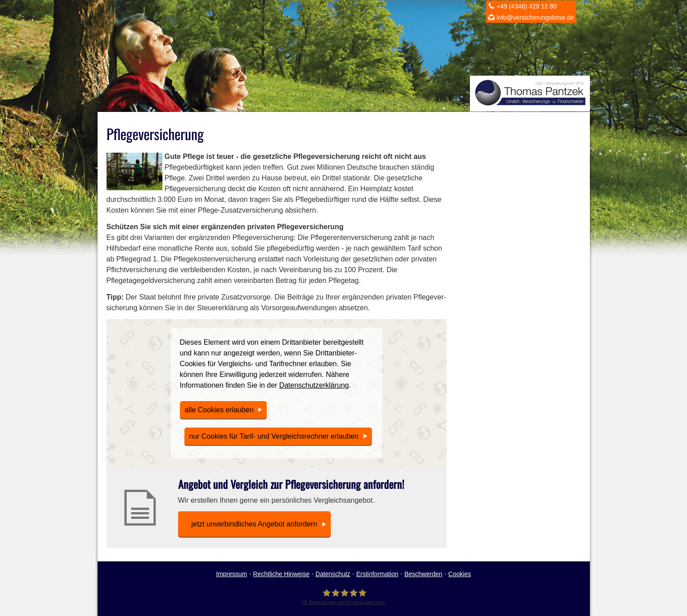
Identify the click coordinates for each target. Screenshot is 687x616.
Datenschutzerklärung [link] (314, 385)
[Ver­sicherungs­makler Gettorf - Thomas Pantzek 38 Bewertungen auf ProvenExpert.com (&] (343, 597)
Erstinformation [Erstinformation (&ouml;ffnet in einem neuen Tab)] (377, 574)
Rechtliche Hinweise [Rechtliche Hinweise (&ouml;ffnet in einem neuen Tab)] (281, 574)
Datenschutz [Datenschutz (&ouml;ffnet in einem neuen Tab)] (333, 574)
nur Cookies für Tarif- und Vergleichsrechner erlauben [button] (274, 436)
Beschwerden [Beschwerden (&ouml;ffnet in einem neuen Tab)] (423, 574)
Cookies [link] (460, 574)
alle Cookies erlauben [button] (219, 410)
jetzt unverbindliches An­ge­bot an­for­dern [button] (254, 524)
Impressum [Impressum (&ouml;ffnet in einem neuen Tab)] (232, 574)
